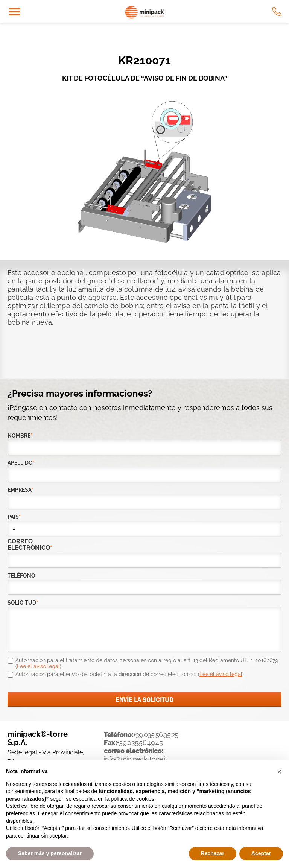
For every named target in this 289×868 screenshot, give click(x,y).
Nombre (20, 436)
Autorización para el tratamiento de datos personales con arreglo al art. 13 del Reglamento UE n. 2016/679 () (147, 663)
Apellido (21, 463)
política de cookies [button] (133, 799)
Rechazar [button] (213, 853)
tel (277, 11)
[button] (279, 772)
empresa (20, 490)
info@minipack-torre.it (136, 759)
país (14, 517)
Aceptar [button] (261, 853)
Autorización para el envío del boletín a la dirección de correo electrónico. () (130, 674)
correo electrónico (23, 544)
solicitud (23, 603)
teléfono (21, 576)
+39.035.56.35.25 (156, 735)
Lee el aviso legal (38, 666)
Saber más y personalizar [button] (50, 853)
